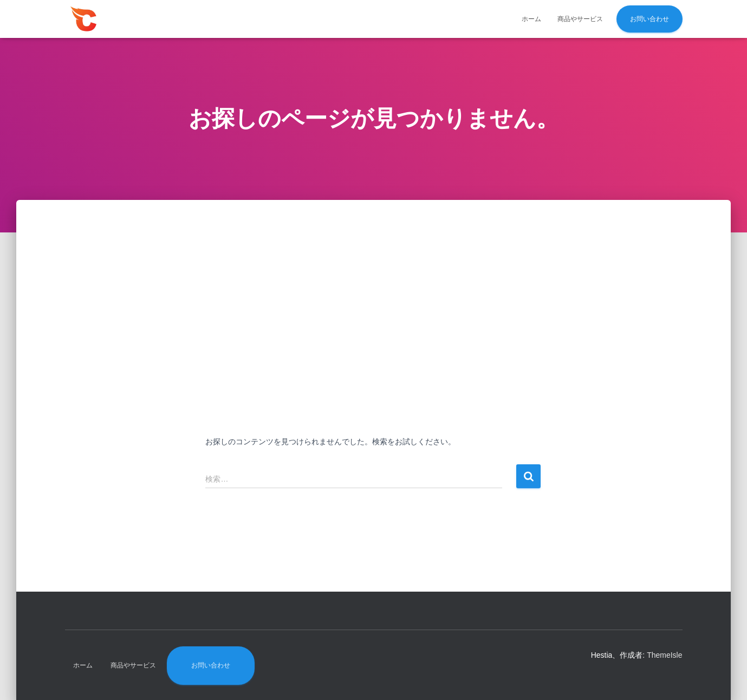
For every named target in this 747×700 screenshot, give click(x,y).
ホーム (531, 19)
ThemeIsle (664, 655)
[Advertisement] (374, 316)
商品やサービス (580, 19)
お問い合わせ (649, 19)
